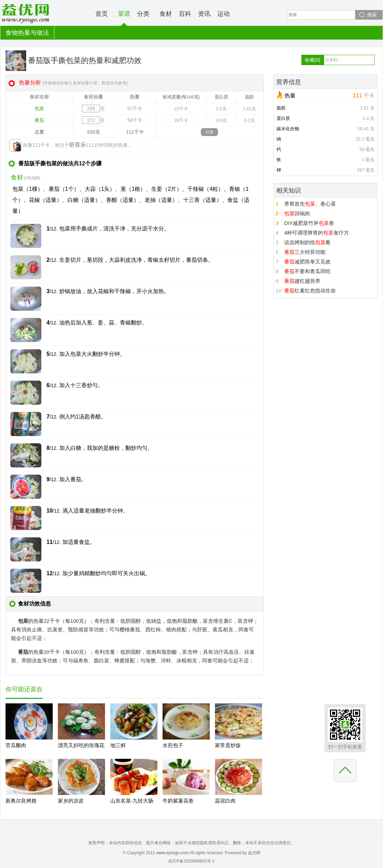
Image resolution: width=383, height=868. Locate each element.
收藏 (313, 60)
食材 (166, 14)
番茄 (39, 120)
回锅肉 (297, 213)
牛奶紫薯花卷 (178, 801)
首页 (102, 14)
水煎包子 (173, 745)
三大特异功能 (305, 252)
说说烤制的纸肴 (307, 242)
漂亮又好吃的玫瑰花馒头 (81, 751)
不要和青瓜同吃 (307, 271)
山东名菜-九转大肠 (132, 801)
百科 (185, 14)
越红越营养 (302, 281)
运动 (224, 14)
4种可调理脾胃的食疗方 (317, 233)
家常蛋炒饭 (228, 745)
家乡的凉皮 (71, 801)
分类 (143, 14)
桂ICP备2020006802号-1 (191, 861)
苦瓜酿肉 (16, 745)
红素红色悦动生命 (310, 291)
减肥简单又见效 (307, 262)
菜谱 (124, 18)
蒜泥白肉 (225, 801)
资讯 (204, 14)
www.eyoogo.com (172, 853)
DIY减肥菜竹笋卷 (309, 223)
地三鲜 (118, 745)
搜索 (372, 15)
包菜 (39, 108)
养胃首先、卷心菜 (310, 204)
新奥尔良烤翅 (21, 801)
